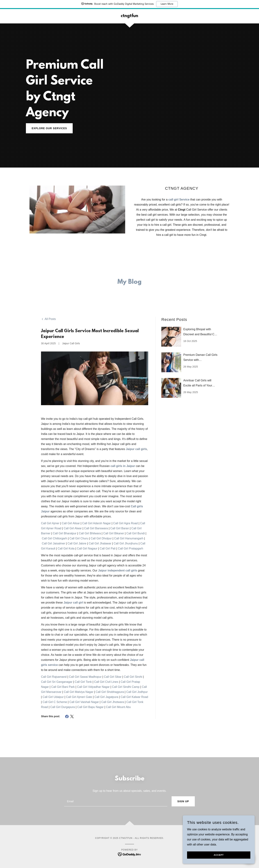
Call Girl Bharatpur (65, 533)
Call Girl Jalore (77, 543)
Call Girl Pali (108, 548)
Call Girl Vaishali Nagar (84, 702)
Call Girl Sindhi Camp (126, 687)
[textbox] (116, 801)
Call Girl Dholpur (101, 538)
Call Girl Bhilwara (90, 533)
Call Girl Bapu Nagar (90, 707)
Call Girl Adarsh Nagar (96, 523)
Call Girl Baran (120, 528)
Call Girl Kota (66, 548)
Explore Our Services (49, 128)
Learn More (167, 4)
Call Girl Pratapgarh (130, 548)
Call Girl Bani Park (63, 687)
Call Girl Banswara (96, 528)
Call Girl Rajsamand (54, 677)
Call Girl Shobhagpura (110, 692)
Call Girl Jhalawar (100, 543)
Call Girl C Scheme (55, 702)
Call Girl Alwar (73, 528)
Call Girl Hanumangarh (129, 538)
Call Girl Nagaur (87, 548)
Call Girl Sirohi (133, 677)
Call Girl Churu (79, 538)
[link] (129, 16)
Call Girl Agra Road (125, 523)
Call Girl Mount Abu (118, 707)
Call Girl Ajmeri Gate (79, 697)
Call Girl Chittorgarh (54, 538)
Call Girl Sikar (113, 677)
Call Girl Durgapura (63, 707)
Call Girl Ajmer (50, 523)
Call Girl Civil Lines (106, 682)
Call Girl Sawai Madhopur (85, 677)
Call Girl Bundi (136, 533)
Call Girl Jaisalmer (53, 543)
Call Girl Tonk (83, 682)
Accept (219, 858)
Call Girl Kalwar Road (134, 697)
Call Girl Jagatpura (106, 697)
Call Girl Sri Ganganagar (57, 682)
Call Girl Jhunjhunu (126, 543)
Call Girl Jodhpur (137, 692)
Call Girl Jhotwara (113, 702)
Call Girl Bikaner (114, 533)
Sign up (183, 801)
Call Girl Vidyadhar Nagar (93, 687)
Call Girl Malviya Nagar (79, 692)
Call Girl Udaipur (53, 697)
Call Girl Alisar (71, 523)
